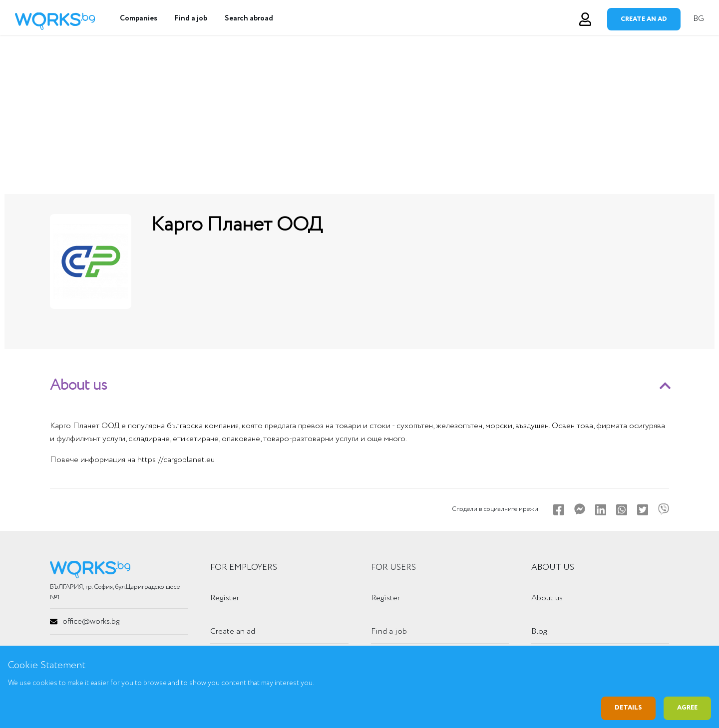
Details (628, 708)
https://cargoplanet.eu (176, 460)
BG (699, 19)
